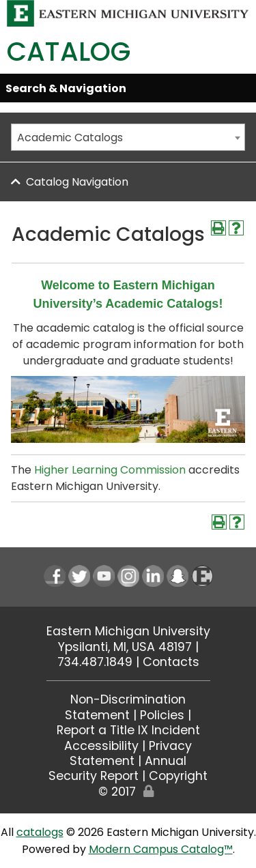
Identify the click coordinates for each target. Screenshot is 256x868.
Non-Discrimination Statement (125, 707)
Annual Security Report (117, 768)
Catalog (69, 52)
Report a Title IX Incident (128, 730)
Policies (162, 715)
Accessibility (101, 746)
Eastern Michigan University (128, 631)
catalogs (40, 832)
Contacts (171, 662)
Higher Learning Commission (110, 470)
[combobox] (128, 137)
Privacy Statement (131, 753)
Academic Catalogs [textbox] (70, 138)
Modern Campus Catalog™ (161, 849)
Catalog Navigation (77, 182)
